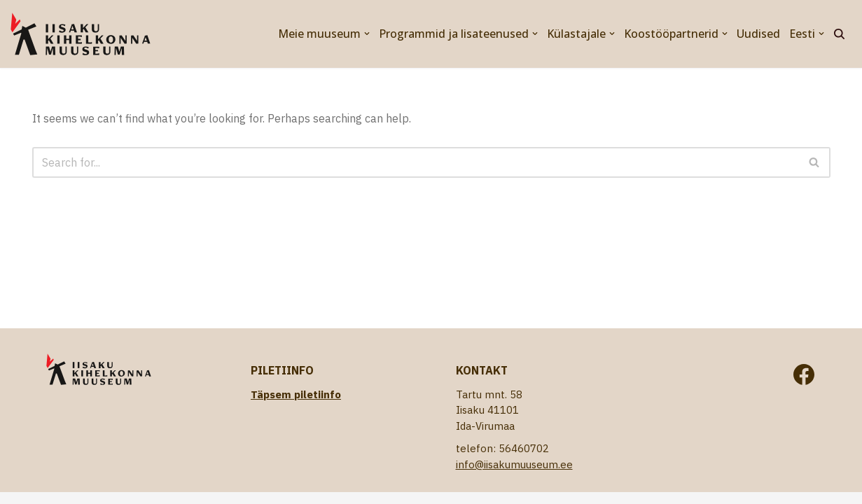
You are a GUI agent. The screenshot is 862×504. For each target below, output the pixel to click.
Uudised (758, 34)
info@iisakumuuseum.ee (514, 464)
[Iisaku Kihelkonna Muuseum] (81, 34)
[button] (367, 34)
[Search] (839, 34)
